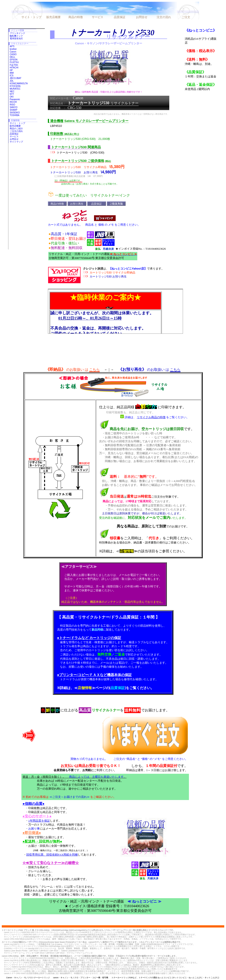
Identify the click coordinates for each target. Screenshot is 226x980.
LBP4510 (56, 126)
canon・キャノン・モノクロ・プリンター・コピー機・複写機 (81, 978)
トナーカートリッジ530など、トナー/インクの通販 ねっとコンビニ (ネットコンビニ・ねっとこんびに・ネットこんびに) (165, 978)
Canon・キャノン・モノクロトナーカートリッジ (28, 978)
